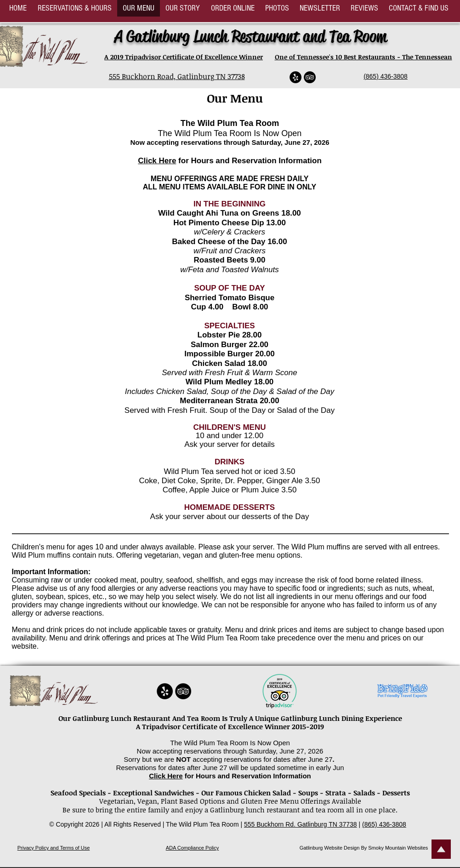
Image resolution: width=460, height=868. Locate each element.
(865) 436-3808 (386, 76)
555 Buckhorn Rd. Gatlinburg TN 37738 (301, 824)
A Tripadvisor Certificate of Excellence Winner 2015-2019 (230, 726)
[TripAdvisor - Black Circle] (310, 77)
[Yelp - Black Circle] (295, 77)
